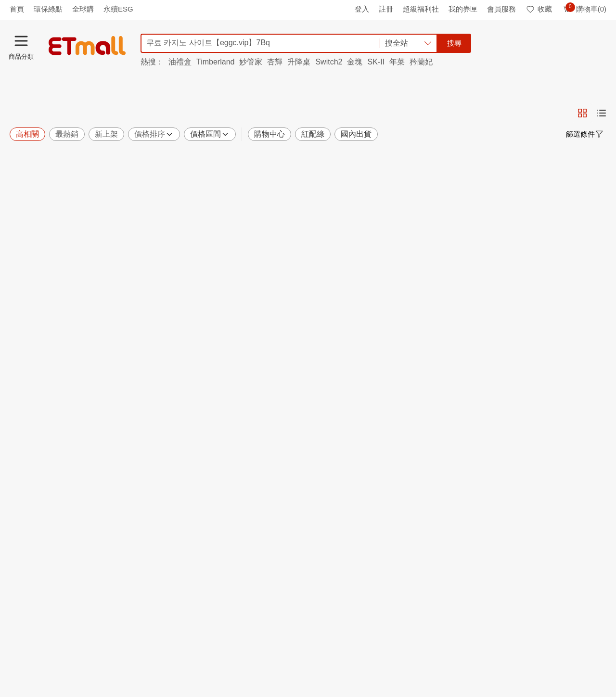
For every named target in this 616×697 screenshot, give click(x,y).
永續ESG (118, 9)
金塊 (355, 62)
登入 (362, 9)
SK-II (376, 62)
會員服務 (501, 9)
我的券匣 (463, 9)
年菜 (397, 62)
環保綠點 (48, 9)
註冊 (386, 9)
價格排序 (154, 134)
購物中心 (269, 134)
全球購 (83, 9)
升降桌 (299, 62)
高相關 (27, 134)
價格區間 (210, 134)
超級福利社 (421, 9)
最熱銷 (67, 134)
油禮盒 (180, 62)
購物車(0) (584, 9)
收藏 (539, 9)
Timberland (215, 62)
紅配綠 (313, 134)
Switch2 (329, 62)
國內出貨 (356, 134)
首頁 (17, 9)
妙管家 (251, 62)
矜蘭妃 (421, 62)
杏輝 (275, 62)
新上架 (106, 134)
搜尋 (454, 43)
